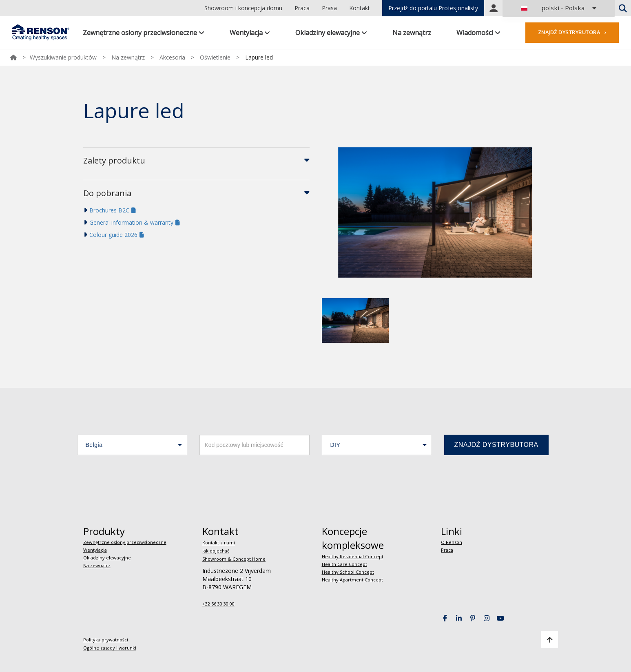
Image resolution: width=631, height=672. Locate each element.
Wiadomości (478, 33)
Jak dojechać (216, 551)
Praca (302, 8)
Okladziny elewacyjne (331, 33)
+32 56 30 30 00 (218, 604)
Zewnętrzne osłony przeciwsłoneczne (144, 33)
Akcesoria (172, 57)
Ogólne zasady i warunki (110, 648)
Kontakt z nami (219, 543)
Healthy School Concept (348, 572)
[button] (132, 445)
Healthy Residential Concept (353, 556)
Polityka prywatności (106, 640)
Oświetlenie (215, 57)
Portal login (494, 8)
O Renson (452, 542)
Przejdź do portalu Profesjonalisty (433, 8)
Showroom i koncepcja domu (243, 8)
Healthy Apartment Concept (352, 580)
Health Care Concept (344, 564)
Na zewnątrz (412, 33)
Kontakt (360, 8)
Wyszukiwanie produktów (63, 57)
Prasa (329, 8)
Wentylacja (250, 33)
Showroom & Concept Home (234, 559)
